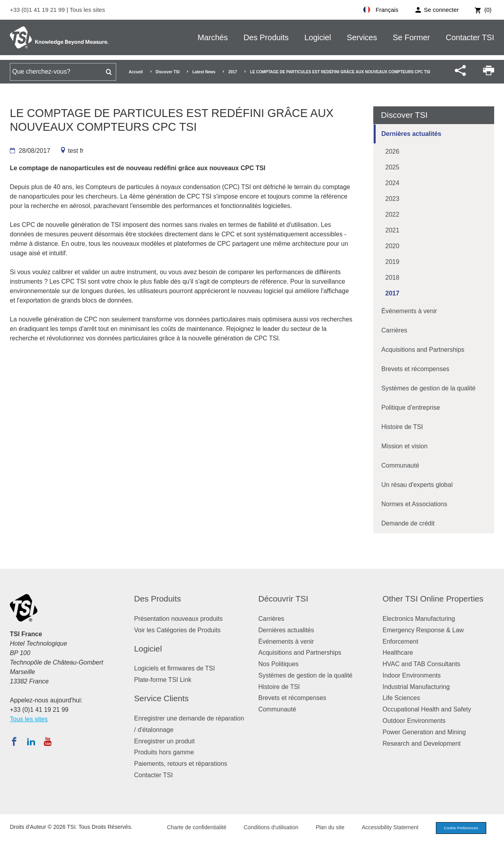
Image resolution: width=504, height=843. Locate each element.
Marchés (213, 37)
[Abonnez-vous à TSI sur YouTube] (47, 741)
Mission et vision (405, 446)
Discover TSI (168, 72)
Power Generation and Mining (424, 732)
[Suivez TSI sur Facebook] (14, 741)
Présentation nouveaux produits (179, 619)
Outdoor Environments (414, 721)
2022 (393, 214)
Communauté (400, 465)
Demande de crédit (408, 523)
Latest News (204, 72)
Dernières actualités (411, 134)
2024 (393, 183)
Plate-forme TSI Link (163, 680)
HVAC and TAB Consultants (422, 664)
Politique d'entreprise (411, 408)
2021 (393, 230)
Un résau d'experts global (417, 485)
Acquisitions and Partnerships (423, 350)
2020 (393, 246)
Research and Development (422, 744)
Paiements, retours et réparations (181, 764)
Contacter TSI (470, 37)
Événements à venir (409, 311)
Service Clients (162, 698)
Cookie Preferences (458, 828)
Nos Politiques (278, 664)
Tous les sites (87, 10)
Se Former (411, 37)
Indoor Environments (412, 675)
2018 (393, 278)
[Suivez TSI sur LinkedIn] (31, 741)
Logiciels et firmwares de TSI (175, 668)
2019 (393, 262)
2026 (393, 151)
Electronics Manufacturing (419, 619)
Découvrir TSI (283, 599)
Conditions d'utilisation (264, 828)
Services (362, 37)
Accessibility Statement (384, 828)
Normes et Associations (414, 504)
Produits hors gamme (164, 752)
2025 (393, 167)
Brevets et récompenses (416, 369)
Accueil (136, 72)
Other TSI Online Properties (433, 599)
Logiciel (318, 37)
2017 (233, 72)
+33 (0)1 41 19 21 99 (38, 10)
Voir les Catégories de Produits (178, 630)
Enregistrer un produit (165, 741)
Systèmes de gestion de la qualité (429, 388)
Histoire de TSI (402, 427)
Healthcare (398, 653)
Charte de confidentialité (190, 828)
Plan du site (323, 828)
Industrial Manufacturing (416, 687)
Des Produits (266, 37)
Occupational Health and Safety (427, 709)
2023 (393, 199)
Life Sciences (401, 698)
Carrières (395, 330)
